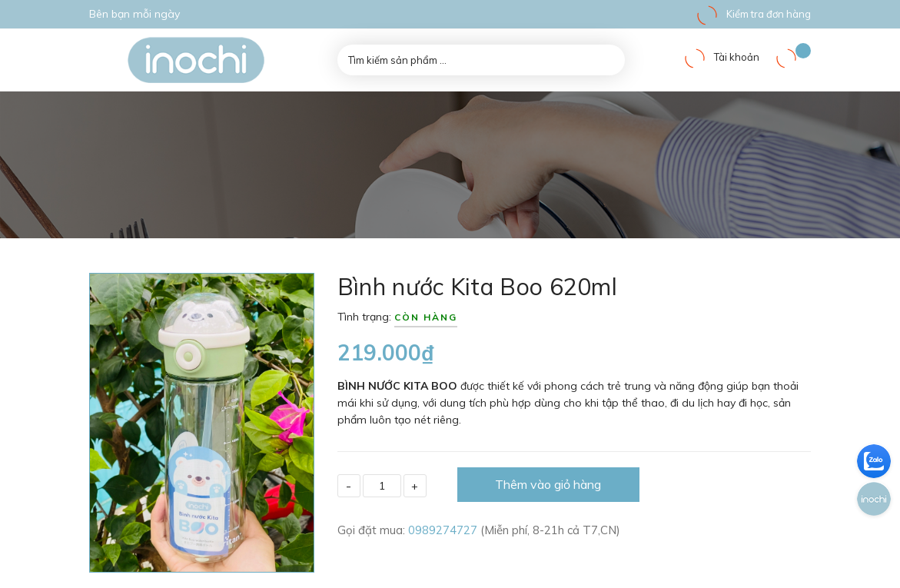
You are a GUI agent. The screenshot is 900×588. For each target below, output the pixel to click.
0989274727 (444, 530)
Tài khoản (721, 57)
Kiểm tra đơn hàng (753, 14)
